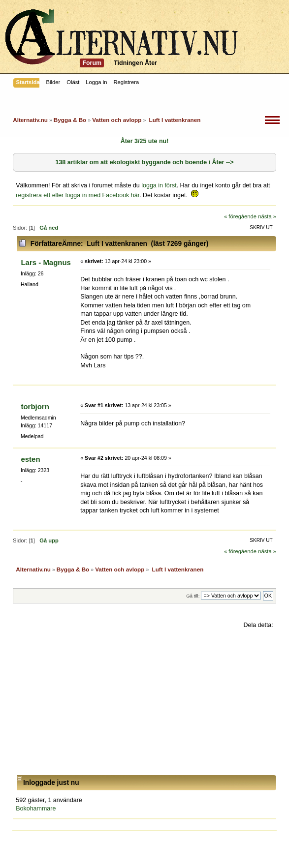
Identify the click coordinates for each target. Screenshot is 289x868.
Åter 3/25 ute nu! (145, 141)
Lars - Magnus (46, 262)
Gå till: (193, 596)
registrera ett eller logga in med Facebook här (78, 195)
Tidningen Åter (135, 63)
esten (30, 459)
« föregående (240, 216)
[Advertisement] (144, 702)
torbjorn (35, 406)
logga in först (159, 185)
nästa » (267, 216)
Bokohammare (36, 808)
